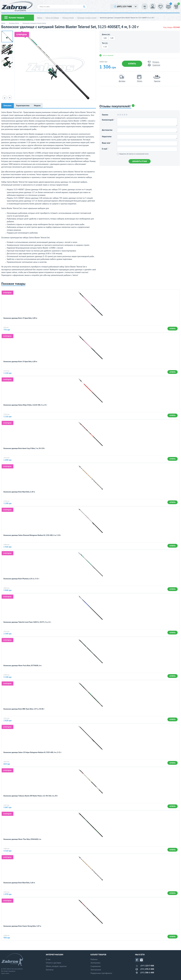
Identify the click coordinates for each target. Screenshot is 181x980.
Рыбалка (94, 959)
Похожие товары (13, 284)
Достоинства (107, 130)
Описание (8, 105)
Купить (132, 64)
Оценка (105, 115)
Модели (37, 105)
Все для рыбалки (17, 969)
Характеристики (23, 105)
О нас (48, 959)
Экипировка (95, 963)
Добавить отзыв (140, 161)
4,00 (105, 38)
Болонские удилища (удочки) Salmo (34, 23)
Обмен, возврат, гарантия (56, 966)
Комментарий (108, 120)
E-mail (105, 149)
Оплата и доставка (53, 963)
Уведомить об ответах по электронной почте (133, 154)
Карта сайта (5, 973)
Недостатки (107, 136)
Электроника (96, 970)
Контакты (50, 970)
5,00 (112, 38)
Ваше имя (107, 143)
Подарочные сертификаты (101, 973)
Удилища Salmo (14, 23)
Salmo (3, 23)
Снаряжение (96, 966)
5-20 (105, 47)
